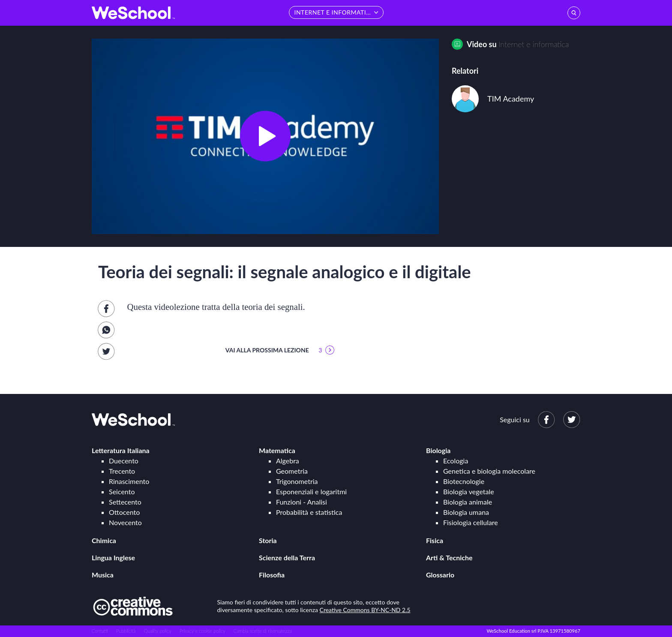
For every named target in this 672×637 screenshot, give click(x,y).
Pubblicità (126, 631)
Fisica (435, 540)
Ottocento (124, 512)
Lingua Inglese (113, 557)
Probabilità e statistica (309, 512)
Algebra (288, 461)
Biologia (438, 450)
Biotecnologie (464, 481)
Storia (268, 540)
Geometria (292, 471)
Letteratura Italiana (121, 450)
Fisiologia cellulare (471, 522)
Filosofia (272, 575)
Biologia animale (468, 502)
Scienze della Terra (287, 557)
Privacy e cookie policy (202, 631)
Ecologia (456, 461)
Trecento (122, 471)
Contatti (100, 631)
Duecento (124, 461)
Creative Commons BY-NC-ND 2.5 (365, 610)
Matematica (277, 450)
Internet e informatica (534, 44)
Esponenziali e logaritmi (311, 491)
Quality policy (157, 631)
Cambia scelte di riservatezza (262, 631)
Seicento (122, 491)
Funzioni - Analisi (301, 502)
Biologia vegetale (469, 491)
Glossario (440, 575)
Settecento (125, 502)
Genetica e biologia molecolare (489, 471)
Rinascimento (129, 481)
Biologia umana (466, 512)
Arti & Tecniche (449, 557)
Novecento (125, 522)
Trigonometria (297, 481)
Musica (103, 575)
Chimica (104, 540)
